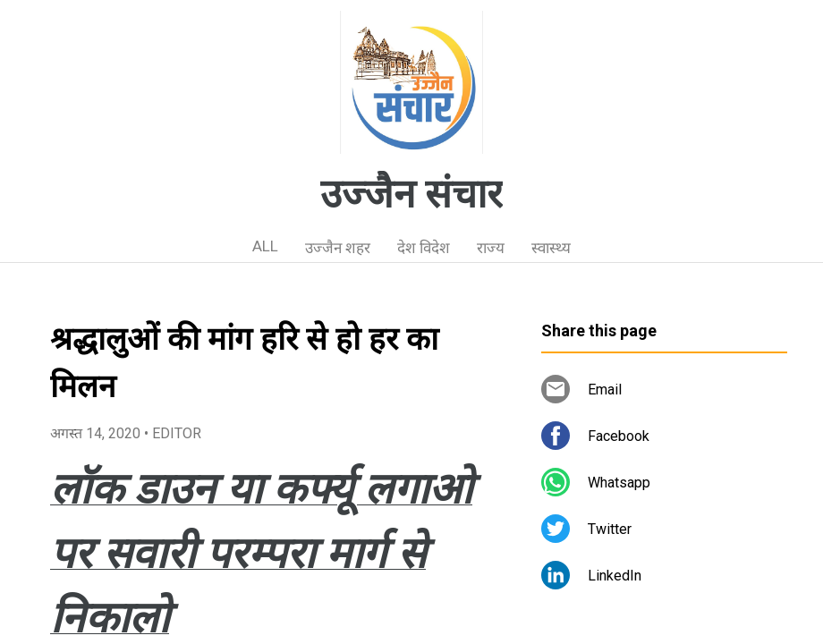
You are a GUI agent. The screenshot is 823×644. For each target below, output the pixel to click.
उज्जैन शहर (338, 248)
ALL (265, 246)
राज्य (491, 248)
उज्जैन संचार (411, 194)
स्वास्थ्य (551, 248)
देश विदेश (424, 248)
